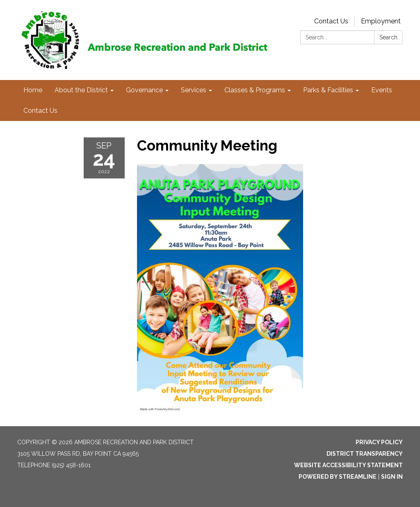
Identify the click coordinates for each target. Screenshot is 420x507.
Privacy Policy (379, 442)
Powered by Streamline (338, 477)
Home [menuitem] (33, 90)
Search (388, 37)
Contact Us (331, 21)
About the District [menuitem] (81, 90)
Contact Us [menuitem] (40, 111)
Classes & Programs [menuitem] (255, 90)
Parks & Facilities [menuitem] (328, 90)
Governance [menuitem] (144, 90)
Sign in (392, 477)
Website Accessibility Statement (348, 465)
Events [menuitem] (382, 90)
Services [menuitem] (194, 90)
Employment (381, 21)
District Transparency (365, 454)
